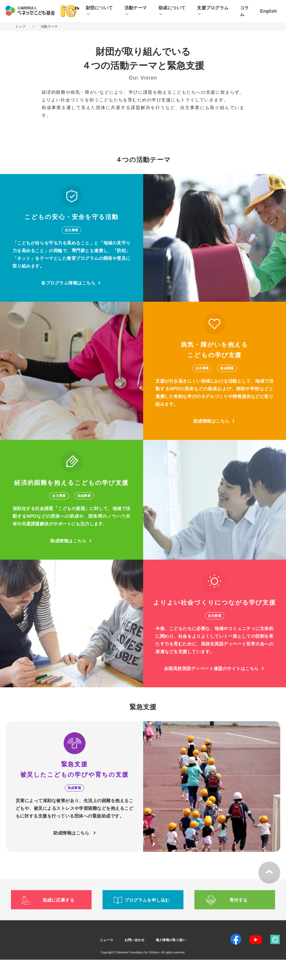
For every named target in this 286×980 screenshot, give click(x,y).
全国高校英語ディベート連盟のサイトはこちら (215, 689)
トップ (20, 27)
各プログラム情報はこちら (71, 303)
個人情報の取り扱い (171, 960)
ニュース (107, 960)
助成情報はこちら (215, 441)
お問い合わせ (135, 960)
